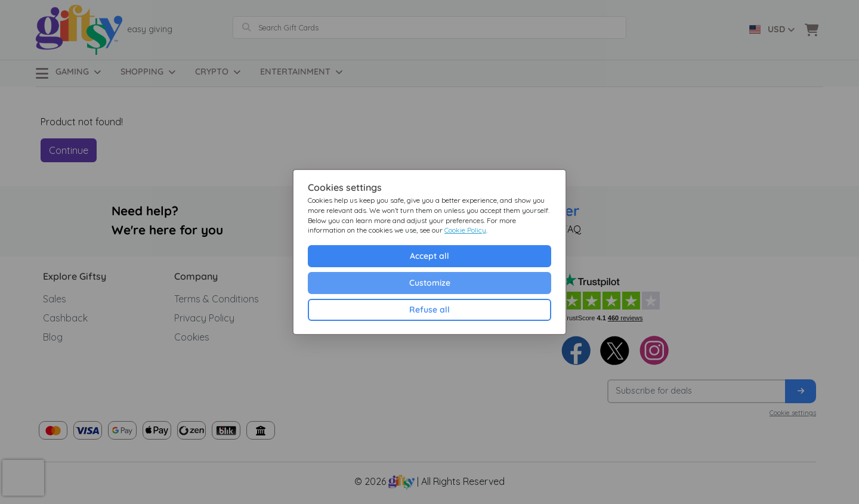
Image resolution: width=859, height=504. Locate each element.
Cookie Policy (465, 230)
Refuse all (429, 310)
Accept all (429, 256)
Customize (430, 283)
